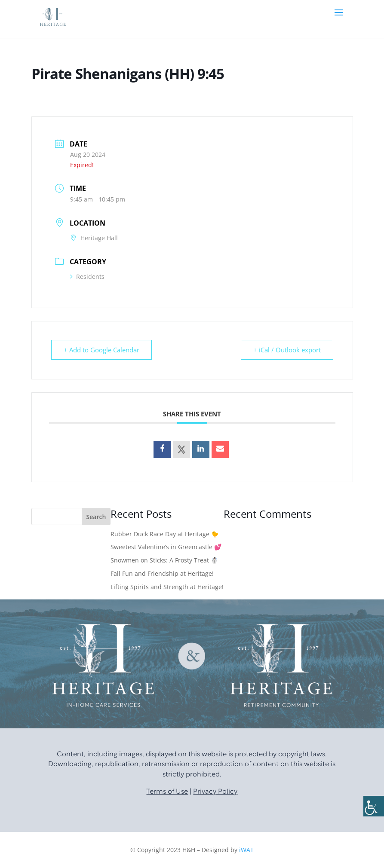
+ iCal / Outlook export (287, 350)
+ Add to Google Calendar (101, 350)
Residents (87, 277)
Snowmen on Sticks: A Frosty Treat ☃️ (164, 560)
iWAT (246, 850)
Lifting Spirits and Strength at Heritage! (167, 587)
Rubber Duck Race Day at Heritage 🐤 (164, 534)
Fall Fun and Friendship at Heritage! (162, 573)
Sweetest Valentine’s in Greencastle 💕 (166, 547)
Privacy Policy (215, 792)
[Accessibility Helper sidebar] (374, 806)
